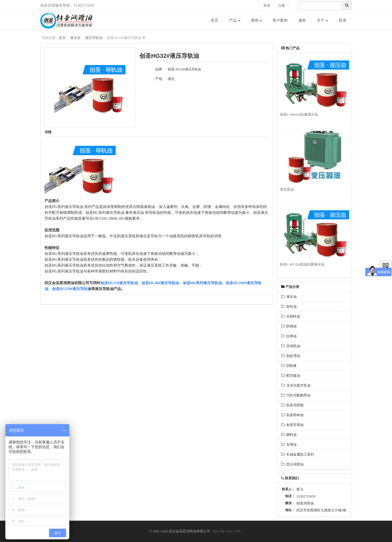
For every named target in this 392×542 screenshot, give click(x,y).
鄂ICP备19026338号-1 (228, 531)
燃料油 (289, 435)
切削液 (289, 366)
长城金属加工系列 (298, 454)
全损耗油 (291, 316)
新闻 (257, 20)
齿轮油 (289, 306)
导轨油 (119, 213)
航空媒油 (291, 376)
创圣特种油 (292, 415)
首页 (215, 20)
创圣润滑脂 (292, 405)
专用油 (289, 445)
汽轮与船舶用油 (296, 395)
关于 (322, 20)
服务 (302, 20)
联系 (343, 20)
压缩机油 (291, 346)
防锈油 (289, 326)
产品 (235, 20)
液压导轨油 (94, 38)
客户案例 (280, 20)
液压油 (75, 38)
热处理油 (291, 356)
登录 (266, 5)
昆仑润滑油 (292, 464)
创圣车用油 (292, 425)
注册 (281, 5)
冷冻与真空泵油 (296, 385)
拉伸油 (289, 336)
